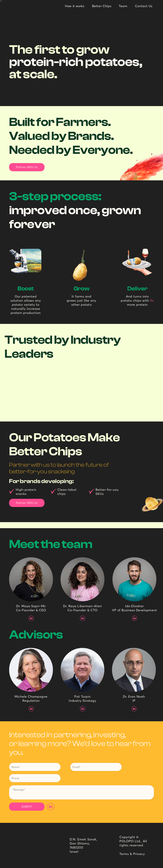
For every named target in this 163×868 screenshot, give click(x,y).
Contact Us (144, 6)
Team (123, 6)
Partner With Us (27, 167)
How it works (75, 6)
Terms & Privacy (132, 854)
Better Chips (102, 6)
